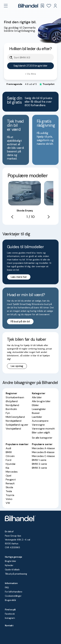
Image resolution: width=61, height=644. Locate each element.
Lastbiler (37, 417)
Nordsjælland (14, 421)
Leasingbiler (39, 409)
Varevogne (38, 425)
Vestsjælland (13, 429)
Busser (36, 413)
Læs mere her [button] (19, 277)
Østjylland (12, 401)
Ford (8, 460)
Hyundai (10, 464)
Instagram (10, 618)
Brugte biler (10, 561)
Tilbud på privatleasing (16, 574)
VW (8, 503)
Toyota (10, 495)
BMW (9, 452)
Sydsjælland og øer (17, 425)
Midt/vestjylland (15, 417)
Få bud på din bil (20, 322)
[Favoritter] (49, 6)
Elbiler (35, 405)
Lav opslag (17, 366)
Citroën (10, 456)
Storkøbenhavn (15, 397)
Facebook (10, 614)
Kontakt (9, 625)
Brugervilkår (10, 600)
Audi (8, 448)
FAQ (7, 587)
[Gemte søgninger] (42, 6)
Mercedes (12, 472)
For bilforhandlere (14, 592)
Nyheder (9, 565)
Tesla (9, 491)
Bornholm (11, 409)
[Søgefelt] (33, 58)
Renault (10, 483)
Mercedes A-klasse (43, 448)
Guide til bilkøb (12, 570)
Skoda (9, 487)
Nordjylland (12, 405)
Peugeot (11, 480)
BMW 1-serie (39, 460)
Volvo (9, 499)
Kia (7, 468)
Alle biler (37, 397)
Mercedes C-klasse (43, 456)
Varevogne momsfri (43, 429)
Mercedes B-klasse (43, 452)
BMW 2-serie (39, 464)
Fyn (8, 413)
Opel (8, 476)
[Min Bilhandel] (55, 6)
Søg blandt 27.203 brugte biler (30, 66)
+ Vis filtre (30, 74)
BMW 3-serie (39, 468)
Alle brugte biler (41, 401)
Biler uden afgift (41, 433)
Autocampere (40, 421)
